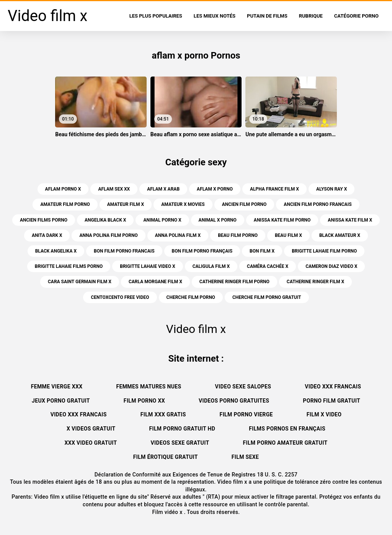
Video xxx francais (333, 387)
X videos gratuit (91, 429)
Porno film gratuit (332, 401)
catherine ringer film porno (234, 282)
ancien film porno (244, 204)
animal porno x (162, 220)
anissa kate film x (350, 220)
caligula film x (211, 266)
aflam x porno (215, 189)
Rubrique (311, 16)
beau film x (288, 235)
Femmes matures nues (149, 387)
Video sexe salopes (243, 387)
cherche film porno (191, 297)
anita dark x (47, 235)
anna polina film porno (108, 235)
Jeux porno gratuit (61, 401)
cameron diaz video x (331, 266)
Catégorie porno (356, 16)
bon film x (262, 251)
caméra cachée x (268, 266)
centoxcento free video (120, 297)
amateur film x (126, 204)
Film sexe (245, 457)
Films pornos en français (287, 429)
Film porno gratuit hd (182, 429)
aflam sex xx (114, 189)
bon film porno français (202, 251)
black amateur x (340, 235)
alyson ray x (332, 189)
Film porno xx (144, 401)
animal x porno (218, 220)
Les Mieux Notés (215, 16)
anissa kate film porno (282, 220)
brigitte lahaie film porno (324, 251)
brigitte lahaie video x (147, 266)
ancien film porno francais (318, 204)
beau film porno (238, 235)
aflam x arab (163, 189)
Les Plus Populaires (156, 16)
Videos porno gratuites (234, 401)
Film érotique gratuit (166, 457)
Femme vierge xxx (57, 387)
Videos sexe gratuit (180, 443)
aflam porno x (63, 189)
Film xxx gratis (163, 414)
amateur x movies (183, 204)
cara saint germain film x (80, 282)
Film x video (324, 414)
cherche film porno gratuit (267, 297)
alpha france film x (274, 189)
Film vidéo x (168, 512)
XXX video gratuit (91, 443)
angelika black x (105, 220)
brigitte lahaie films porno (69, 266)
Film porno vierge (246, 414)
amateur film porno (65, 204)
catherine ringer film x (315, 282)
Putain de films (267, 16)
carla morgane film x (155, 282)
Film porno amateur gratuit (285, 443)
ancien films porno (44, 220)
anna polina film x (178, 235)
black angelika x (56, 251)
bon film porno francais (124, 251)
